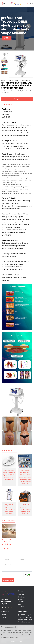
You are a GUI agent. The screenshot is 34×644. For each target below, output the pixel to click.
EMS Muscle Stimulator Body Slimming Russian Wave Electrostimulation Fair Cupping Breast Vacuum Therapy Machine (25, 477)
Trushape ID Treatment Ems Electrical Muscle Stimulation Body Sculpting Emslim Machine (25, 509)
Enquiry (17, 99)
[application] (21, 65)
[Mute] (28, 76)
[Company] (25, 559)
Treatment (22, 597)
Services (21, 602)
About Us (21, 599)
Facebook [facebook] (2, 608)
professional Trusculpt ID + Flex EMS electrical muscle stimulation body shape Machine (9, 509)
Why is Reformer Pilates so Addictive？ (9, 542)
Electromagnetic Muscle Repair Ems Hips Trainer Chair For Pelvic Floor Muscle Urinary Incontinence (9, 475)
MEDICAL (4, 615)
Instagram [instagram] (12, 608)
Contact (21, 606)
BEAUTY (3, 617)
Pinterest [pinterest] (8, 608)
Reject (21, 641)
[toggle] (4, 4)
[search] (27, 4)
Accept (13, 641)
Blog (19, 604)
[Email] (25, 554)
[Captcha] (13, 575)
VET (2, 620)
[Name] (9, 554)
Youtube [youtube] (5, 608)
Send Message (8, 580)
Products (21, 595)
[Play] (21, 65)
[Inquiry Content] (17, 567)
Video (7, 38)
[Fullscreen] (31, 76)
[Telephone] (9, 559)
